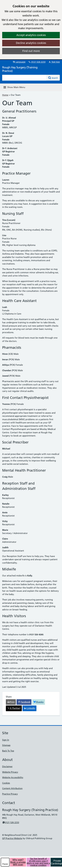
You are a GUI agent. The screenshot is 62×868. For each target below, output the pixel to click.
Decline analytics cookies (31, 43)
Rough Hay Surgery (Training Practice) (20, 69)
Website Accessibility (13, 777)
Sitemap (6, 745)
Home (5, 95)
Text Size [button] (54, 62)
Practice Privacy (10, 794)
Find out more (31, 51)
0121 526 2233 (37, 62)
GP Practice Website (12, 838)
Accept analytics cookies (31, 35)
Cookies (6, 783)
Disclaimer (7, 766)
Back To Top (8, 751)
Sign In (6, 740)
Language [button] (19, 62)
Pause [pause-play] (5, 864)
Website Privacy (10, 772)
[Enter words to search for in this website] (24, 78)
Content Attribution (12, 788)
